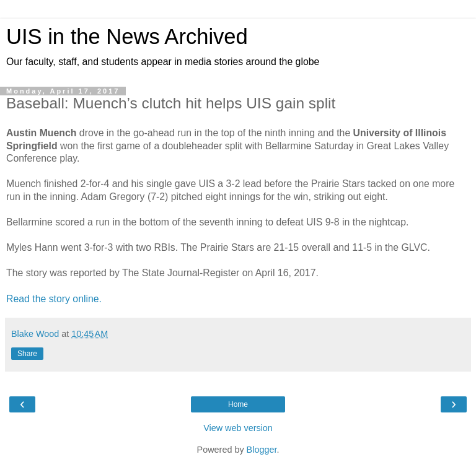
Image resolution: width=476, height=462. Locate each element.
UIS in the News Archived (127, 37)
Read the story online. (55, 299)
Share (27, 354)
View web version (238, 428)
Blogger (262, 450)
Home (238, 404)
